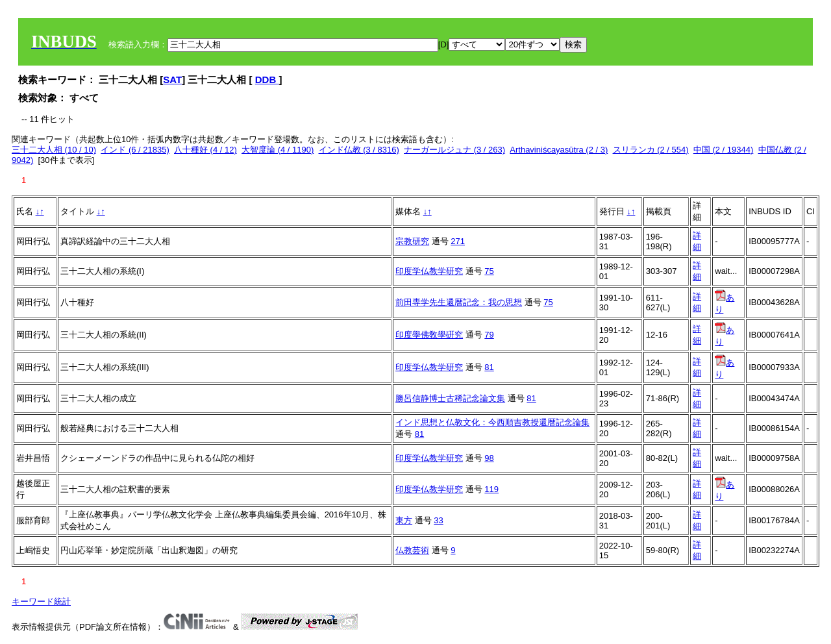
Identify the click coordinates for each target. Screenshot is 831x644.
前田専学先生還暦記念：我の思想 (459, 302)
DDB (267, 80)
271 (458, 241)
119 (491, 489)
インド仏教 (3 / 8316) (359, 150)
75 (489, 271)
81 (489, 367)
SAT (172, 80)
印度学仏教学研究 (429, 271)
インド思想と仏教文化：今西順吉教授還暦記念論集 (492, 422)
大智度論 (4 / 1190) (278, 150)
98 (489, 458)
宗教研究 (412, 241)
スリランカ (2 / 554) (651, 150)
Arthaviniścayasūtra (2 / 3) (559, 150)
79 (489, 335)
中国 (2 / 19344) (724, 150)
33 (438, 520)
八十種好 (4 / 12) (205, 150)
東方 (404, 520)
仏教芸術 (412, 550)
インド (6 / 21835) (135, 150)
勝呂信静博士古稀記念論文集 (450, 398)
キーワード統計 (41, 601)
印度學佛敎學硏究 (429, 335)
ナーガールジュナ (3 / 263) (454, 150)
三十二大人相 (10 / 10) (54, 150)
